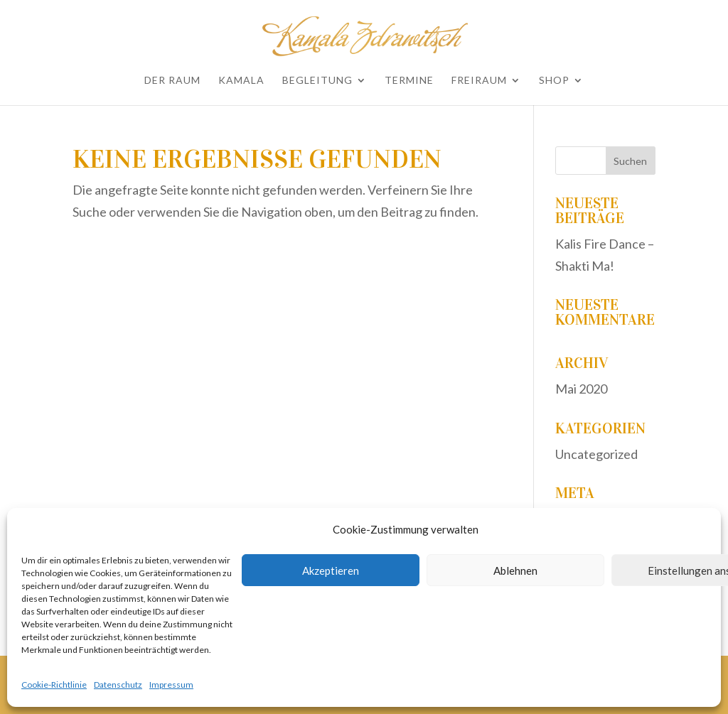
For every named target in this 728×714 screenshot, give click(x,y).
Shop (554, 81)
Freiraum (479, 81)
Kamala (241, 81)
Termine (409, 81)
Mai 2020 (581, 389)
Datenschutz (118, 685)
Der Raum (172, 81)
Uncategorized (596, 454)
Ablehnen (515, 570)
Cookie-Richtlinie (54, 685)
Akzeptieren (331, 570)
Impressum (171, 685)
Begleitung (317, 81)
